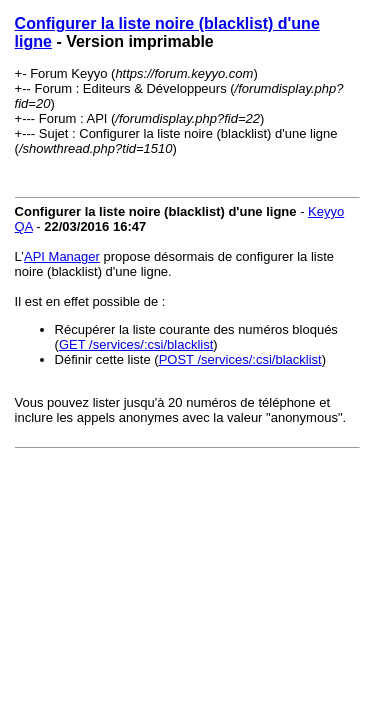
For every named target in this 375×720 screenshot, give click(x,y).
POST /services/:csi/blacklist (240, 359)
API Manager (62, 256)
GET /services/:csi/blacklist (136, 344)
